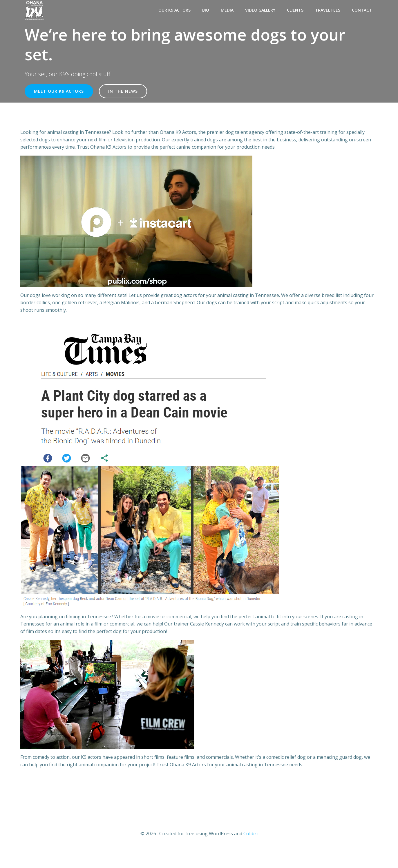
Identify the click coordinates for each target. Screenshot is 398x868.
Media (227, 10)
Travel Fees (328, 10)
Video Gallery (260, 10)
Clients (295, 10)
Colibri (250, 834)
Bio (206, 10)
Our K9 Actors (174, 10)
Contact (362, 10)
